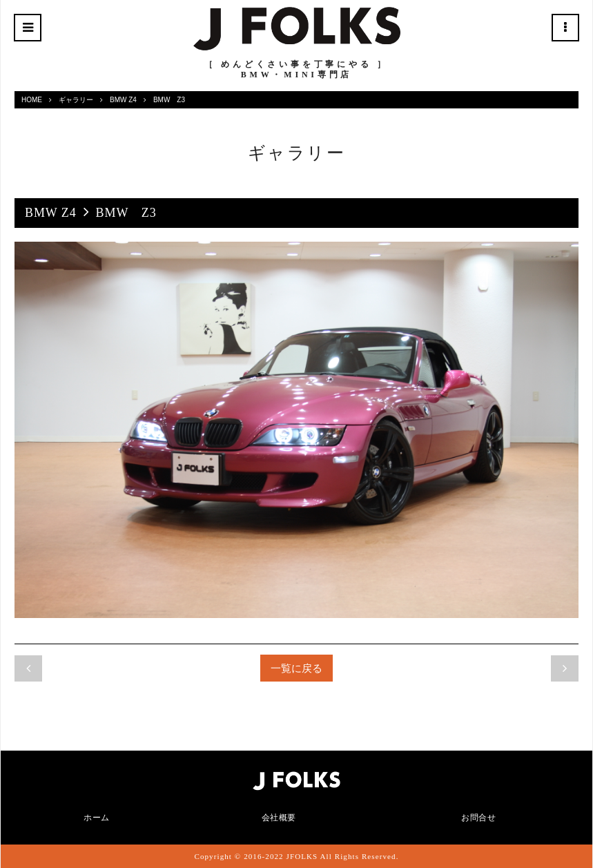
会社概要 (279, 818)
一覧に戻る (296, 668)
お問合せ (478, 818)
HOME (32, 100)
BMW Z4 (123, 100)
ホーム (97, 818)
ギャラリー (76, 100)
